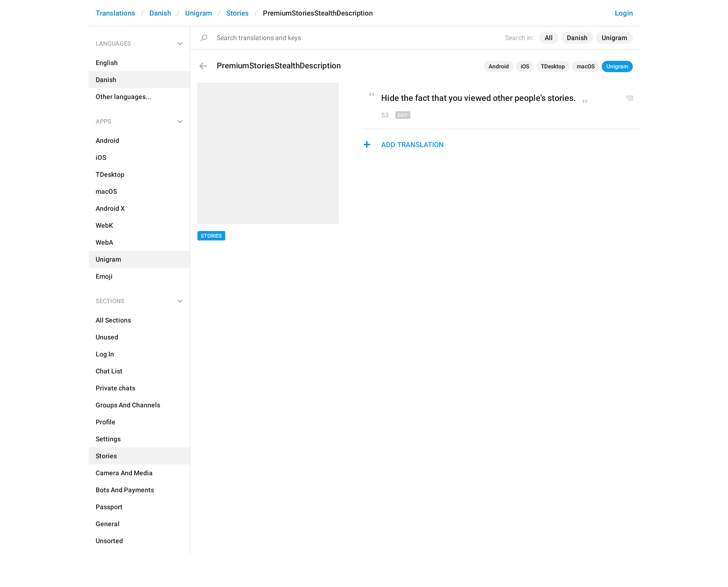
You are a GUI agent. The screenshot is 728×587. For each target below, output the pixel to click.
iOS (525, 66)
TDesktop (553, 66)
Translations (115, 13)
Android (499, 66)
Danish (160, 13)
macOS (586, 66)
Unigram (199, 13)
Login (624, 13)
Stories (237, 13)
